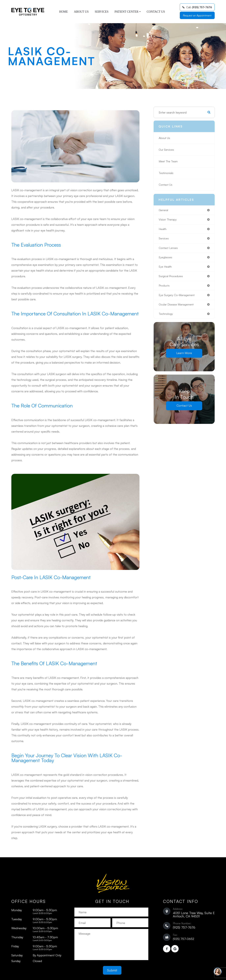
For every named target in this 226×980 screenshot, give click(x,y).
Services (102, 12)
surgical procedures (172, 278)
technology (166, 316)
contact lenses (169, 249)
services (164, 239)
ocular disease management (177, 307)
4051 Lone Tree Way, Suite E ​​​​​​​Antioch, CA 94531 (194, 915)
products (165, 288)
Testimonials (167, 173)
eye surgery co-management (178, 297)
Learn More (184, 356)
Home (63, 12)
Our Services (167, 150)
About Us (81, 12)
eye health (166, 268)
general (164, 210)
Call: (197, 7)
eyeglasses (166, 258)
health (163, 230)
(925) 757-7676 (184, 927)
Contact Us (156, 12)
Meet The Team (169, 161)
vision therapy (168, 220)
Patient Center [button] (128, 12)
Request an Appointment (197, 15)
